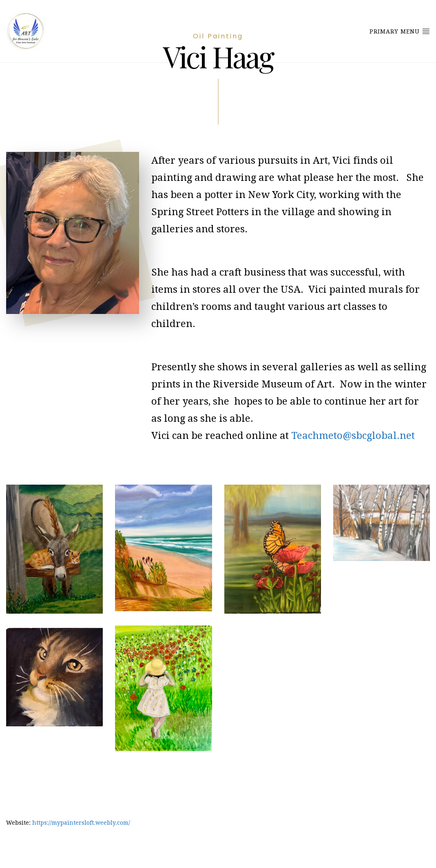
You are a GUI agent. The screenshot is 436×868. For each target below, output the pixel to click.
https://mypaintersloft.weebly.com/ (81, 823)
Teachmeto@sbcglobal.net (353, 436)
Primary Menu (400, 31)
